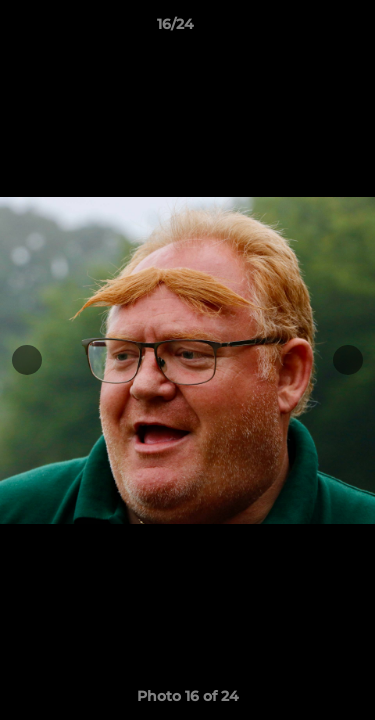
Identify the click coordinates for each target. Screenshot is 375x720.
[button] (303, 29)
